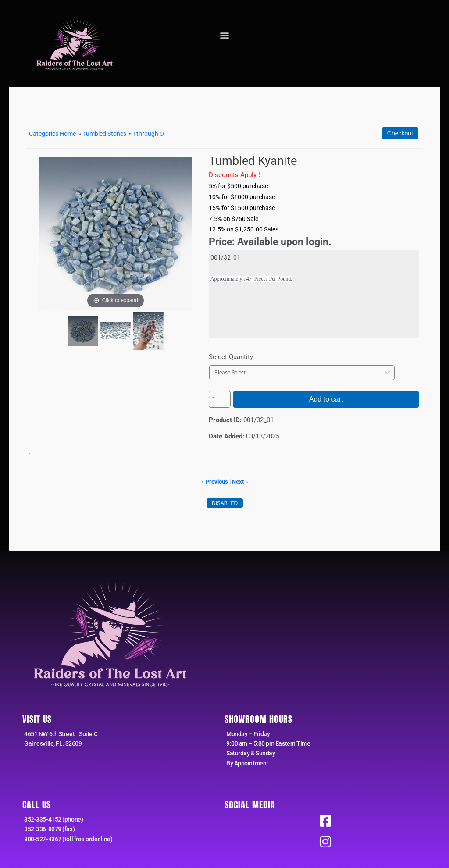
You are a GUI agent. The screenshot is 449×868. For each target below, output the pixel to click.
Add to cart (326, 399)
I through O (158, 134)
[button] (224, 35)
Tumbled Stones (111, 134)
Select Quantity (231, 356)
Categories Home (55, 134)
